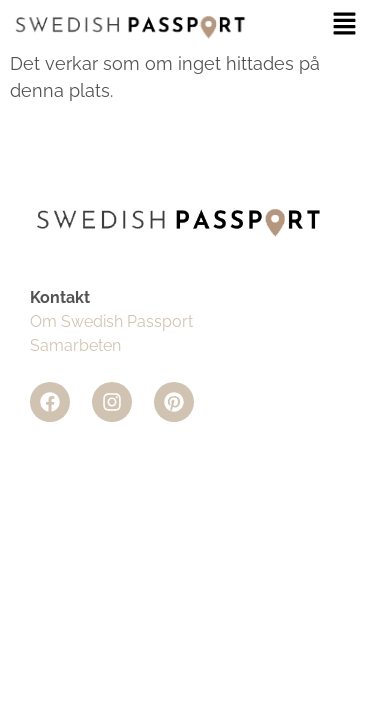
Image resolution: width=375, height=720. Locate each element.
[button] (345, 24)
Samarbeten (75, 345)
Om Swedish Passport (111, 321)
